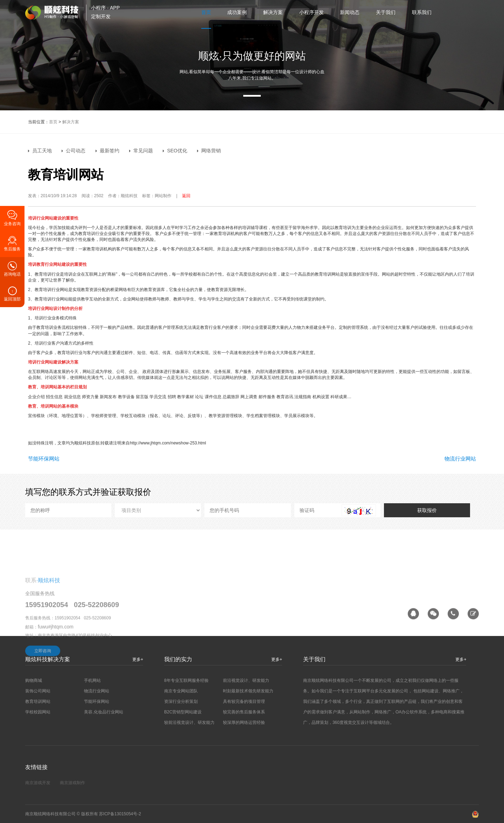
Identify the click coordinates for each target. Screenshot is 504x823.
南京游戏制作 (72, 783)
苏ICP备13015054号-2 (120, 814)
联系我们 (422, 12)
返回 (186, 196)
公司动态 (76, 151)
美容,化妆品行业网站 (103, 712)
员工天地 (42, 151)
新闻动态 (350, 12)
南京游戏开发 (38, 783)
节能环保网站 (44, 459)
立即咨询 (43, 694)
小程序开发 (311, 12)
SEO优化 (177, 151)
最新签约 (110, 151)
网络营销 (211, 151)
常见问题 (143, 151)
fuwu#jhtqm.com (56, 671)
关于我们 (386, 12)
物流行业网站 (460, 459)
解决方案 (273, 12)
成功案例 (237, 12)
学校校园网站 (38, 712)
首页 (206, 12)
